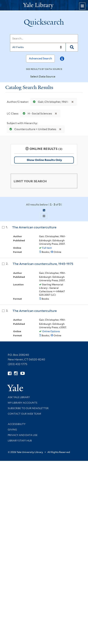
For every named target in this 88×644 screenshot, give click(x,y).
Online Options (51, 331)
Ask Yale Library (19, 397)
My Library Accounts (23, 403)
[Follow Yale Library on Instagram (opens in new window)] (16, 373)
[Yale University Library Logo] (44, 5)
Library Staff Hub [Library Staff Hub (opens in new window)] (20, 441)
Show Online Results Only (44, 160)
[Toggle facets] (71, 181)
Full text (47, 248)
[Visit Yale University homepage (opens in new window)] (15, 387)
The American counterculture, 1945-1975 (43, 264)
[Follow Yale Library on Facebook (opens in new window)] (10, 373)
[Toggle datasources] (57, 77)
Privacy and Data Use (23, 435)
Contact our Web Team (24, 414)
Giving (12, 430)
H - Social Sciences (37, 114)
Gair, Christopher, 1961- (50, 102)
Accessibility (17, 424)
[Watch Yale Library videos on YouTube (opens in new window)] (23, 373)
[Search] (44, 39)
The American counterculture (34, 227)
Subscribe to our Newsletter (28, 408)
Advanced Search (40, 58)
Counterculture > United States (32, 129)
